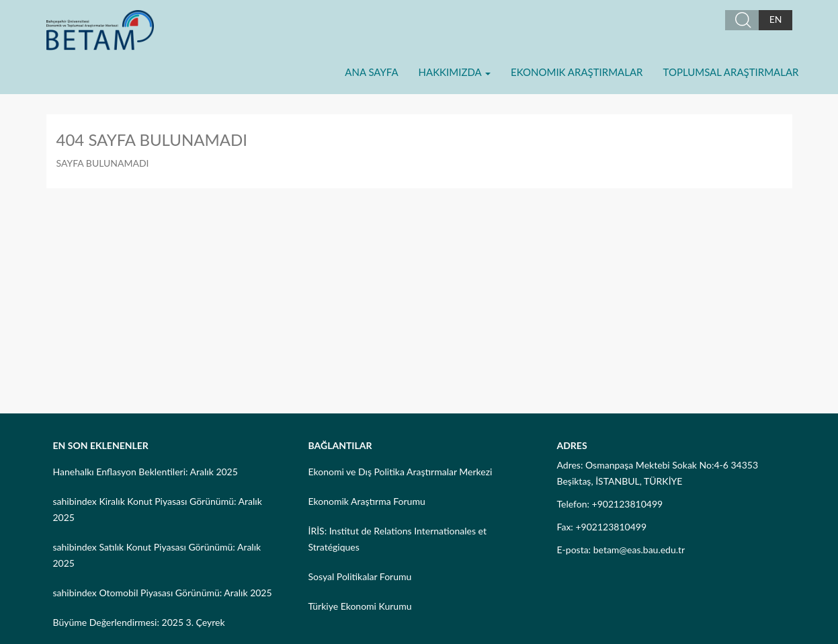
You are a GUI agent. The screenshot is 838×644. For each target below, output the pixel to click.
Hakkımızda (455, 72)
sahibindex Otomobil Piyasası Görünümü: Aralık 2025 (163, 593)
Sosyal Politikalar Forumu (360, 576)
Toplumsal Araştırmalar (731, 72)
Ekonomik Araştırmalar (577, 72)
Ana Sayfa (371, 72)
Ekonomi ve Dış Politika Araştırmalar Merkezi (401, 472)
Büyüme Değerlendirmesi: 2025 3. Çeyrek (139, 622)
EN (776, 19)
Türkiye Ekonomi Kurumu (360, 606)
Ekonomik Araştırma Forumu (367, 501)
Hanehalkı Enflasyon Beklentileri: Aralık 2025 (145, 472)
